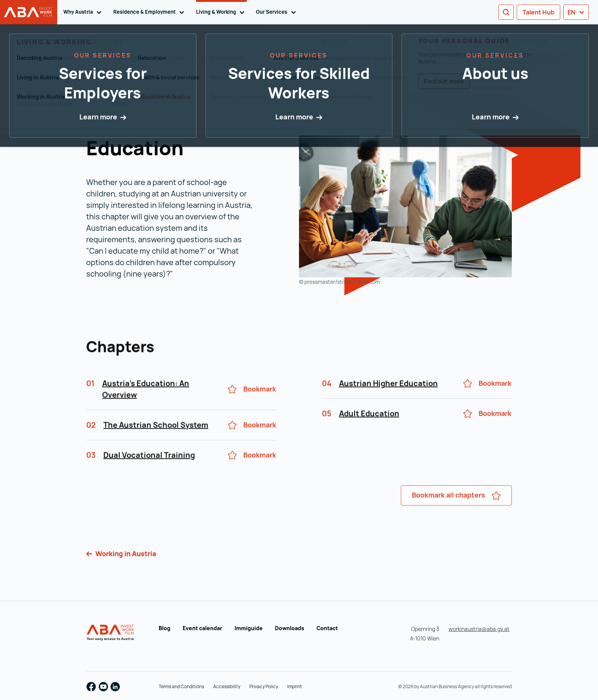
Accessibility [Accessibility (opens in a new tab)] (227, 686)
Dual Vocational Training (149, 467)
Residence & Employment (150, 12)
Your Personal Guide (109, 107)
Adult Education (369, 426)
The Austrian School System (156, 437)
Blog (165, 628)
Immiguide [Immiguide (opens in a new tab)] (249, 628)
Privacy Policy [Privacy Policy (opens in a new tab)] (264, 686)
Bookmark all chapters (456, 508)
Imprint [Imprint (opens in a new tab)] (295, 686)
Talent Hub (539, 12)
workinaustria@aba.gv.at (479, 629)
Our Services (277, 12)
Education (154, 107)
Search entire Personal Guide (119, 52)
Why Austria (84, 12)
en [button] (576, 12)
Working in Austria (125, 554)
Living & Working (222, 12)
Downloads (290, 628)
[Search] (506, 12)
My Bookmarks (470, 68)
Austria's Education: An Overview (146, 401)
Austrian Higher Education (388, 396)
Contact (327, 628)
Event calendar (203, 628)
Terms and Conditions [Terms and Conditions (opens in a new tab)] (181, 686)
